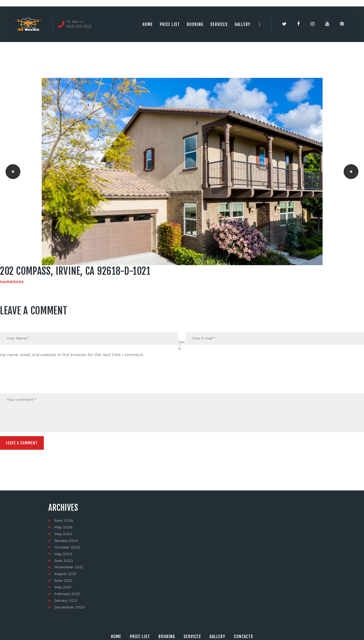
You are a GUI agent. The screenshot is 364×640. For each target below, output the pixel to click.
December (70, 609)
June (64, 522)
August (66, 576)
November (70, 569)
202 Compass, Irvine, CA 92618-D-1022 (356, 172)
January (67, 542)
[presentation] (41, 380)
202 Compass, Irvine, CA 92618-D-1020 (12, 172)
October (68, 549)
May (64, 529)
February (68, 596)
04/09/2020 (12, 282)
